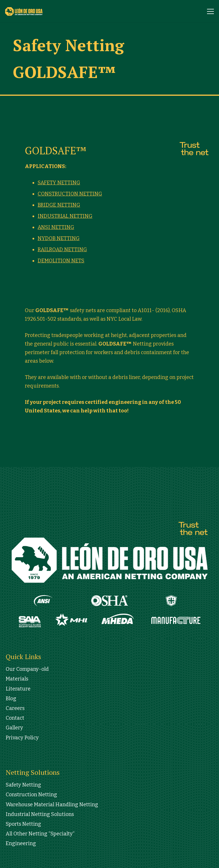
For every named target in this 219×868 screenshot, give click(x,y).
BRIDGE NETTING (59, 205)
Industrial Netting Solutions (40, 814)
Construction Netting (31, 795)
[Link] (29, 11)
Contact (15, 718)
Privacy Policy (22, 738)
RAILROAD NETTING (62, 250)
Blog (11, 699)
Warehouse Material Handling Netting (52, 805)
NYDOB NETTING (59, 238)
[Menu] (211, 11)
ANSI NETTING (56, 227)
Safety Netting (23, 785)
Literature (18, 689)
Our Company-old (27, 669)
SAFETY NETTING (59, 183)
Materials (17, 679)
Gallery (14, 728)
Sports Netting (23, 824)
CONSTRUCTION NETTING (70, 194)
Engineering (21, 843)
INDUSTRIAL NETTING (65, 216)
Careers (15, 708)
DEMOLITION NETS (61, 261)
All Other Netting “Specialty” (40, 834)
